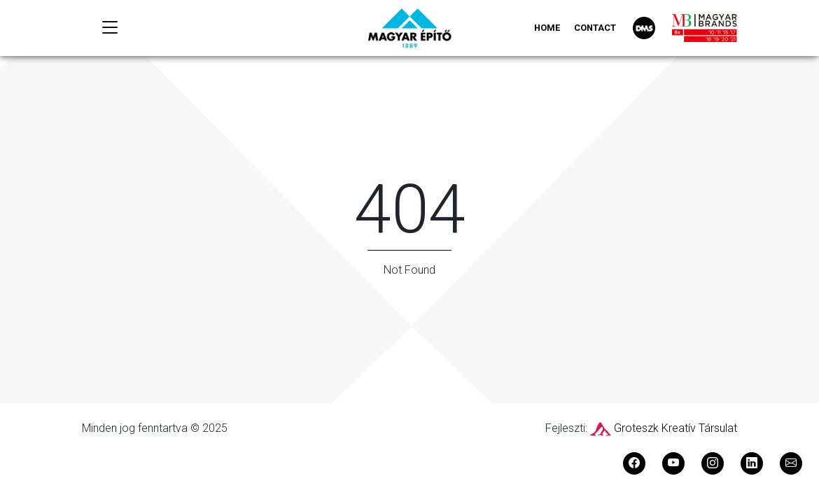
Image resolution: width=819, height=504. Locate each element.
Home (547, 28)
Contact (595, 28)
